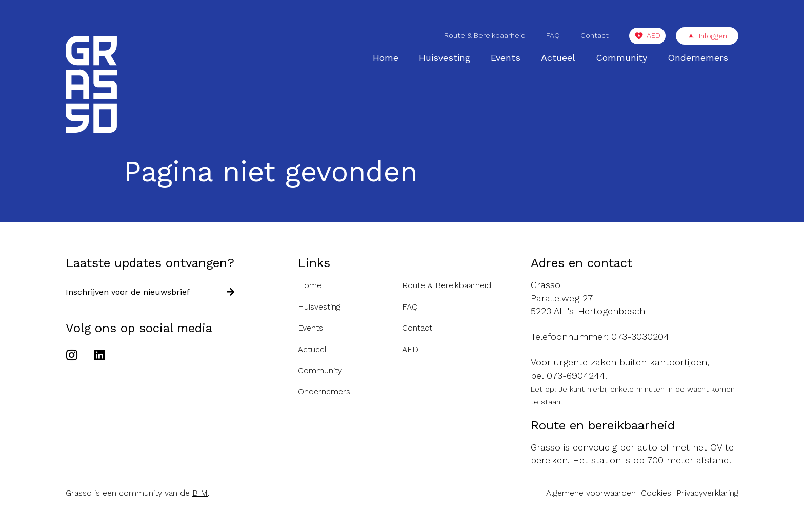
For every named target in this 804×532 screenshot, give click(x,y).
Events (506, 58)
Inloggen (707, 36)
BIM (200, 493)
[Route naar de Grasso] (635, 298)
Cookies (656, 493)
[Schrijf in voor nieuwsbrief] (231, 292)
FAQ (553, 35)
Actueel (558, 58)
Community (621, 58)
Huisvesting (445, 58)
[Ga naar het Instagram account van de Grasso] (74, 356)
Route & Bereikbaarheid (485, 35)
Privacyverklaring (707, 493)
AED (654, 35)
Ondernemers (698, 58)
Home (386, 58)
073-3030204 (640, 336)
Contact (595, 35)
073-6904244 (576, 375)
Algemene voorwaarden (591, 493)
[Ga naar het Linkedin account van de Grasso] (99, 356)
